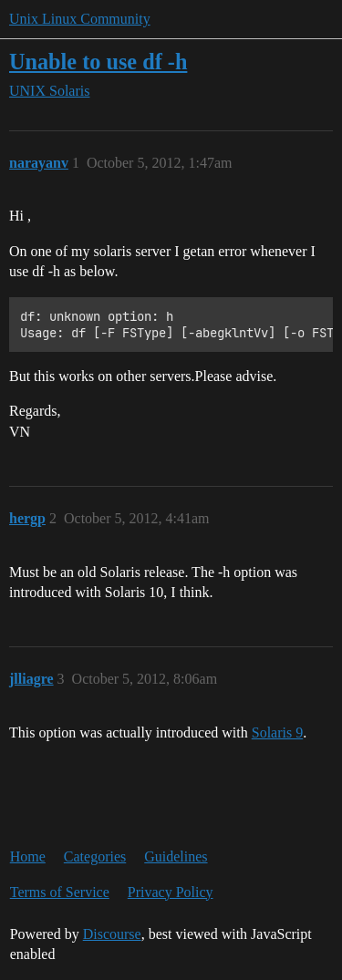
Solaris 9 (277, 732)
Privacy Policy (171, 892)
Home (28, 856)
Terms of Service (60, 892)
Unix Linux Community (80, 19)
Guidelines (176, 856)
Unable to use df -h (98, 62)
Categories (95, 856)
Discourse (112, 934)
